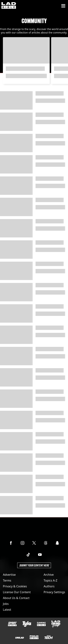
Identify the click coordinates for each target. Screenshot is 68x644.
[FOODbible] (34, 637)
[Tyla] (27, 624)
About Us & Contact (16, 598)
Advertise (9, 575)
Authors (49, 586)
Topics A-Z (51, 580)
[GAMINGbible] (41, 624)
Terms (7, 580)
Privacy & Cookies (15, 586)
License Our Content (17, 592)
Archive (49, 575)
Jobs (6, 604)
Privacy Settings (54, 592)
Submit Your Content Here (34, 565)
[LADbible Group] (56, 624)
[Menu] (63, 6)
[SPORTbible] (12, 624)
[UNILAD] (20, 638)
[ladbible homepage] (9, 6)
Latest (7, 610)
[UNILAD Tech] (49, 637)
